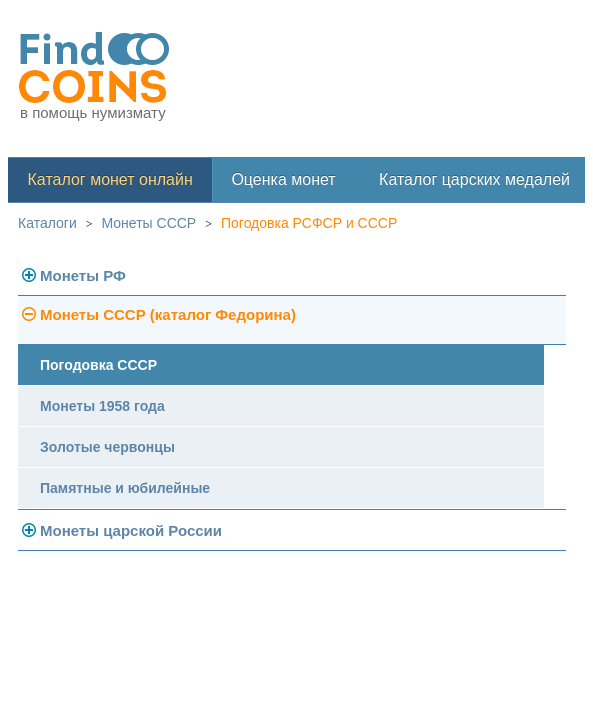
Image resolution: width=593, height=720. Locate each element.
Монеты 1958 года (102, 406)
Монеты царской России (131, 530)
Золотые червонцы (107, 447)
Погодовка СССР (98, 365)
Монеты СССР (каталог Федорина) (168, 314)
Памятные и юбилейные (125, 488)
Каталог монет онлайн (110, 179)
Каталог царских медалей (474, 179)
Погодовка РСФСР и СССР (309, 223)
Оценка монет (283, 179)
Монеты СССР (149, 223)
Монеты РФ (83, 275)
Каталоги (47, 223)
